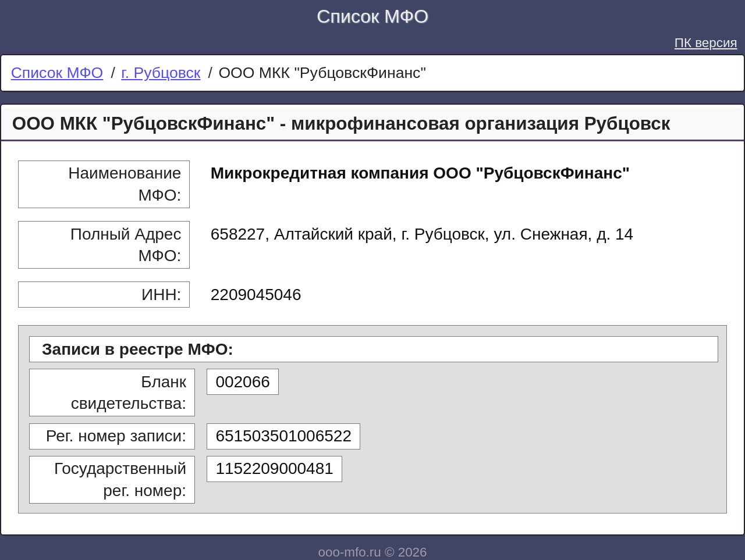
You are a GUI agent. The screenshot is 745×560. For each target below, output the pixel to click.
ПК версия (706, 43)
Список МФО (372, 16)
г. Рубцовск (161, 73)
